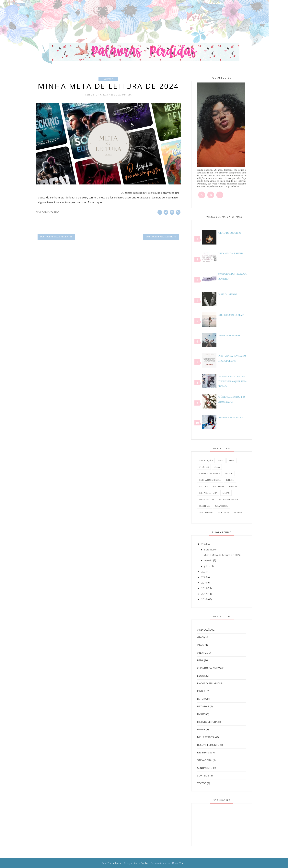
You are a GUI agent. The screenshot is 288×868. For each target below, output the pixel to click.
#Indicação (206, 460)
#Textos (204, 467)
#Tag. (232, 460)
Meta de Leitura (208, 493)
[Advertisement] (72, 19)
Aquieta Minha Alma (231, 315)
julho (207, 566)
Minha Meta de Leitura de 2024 (108, 86)
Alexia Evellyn (142, 863)
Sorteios (223, 512)
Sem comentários (48, 212)
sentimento (206, 512)
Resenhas (205, 506)
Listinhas (219, 486)
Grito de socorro (230, 233)
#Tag (221, 460)
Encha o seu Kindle (210, 480)
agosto (208, 560)
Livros (233, 486)
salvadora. (222, 506)
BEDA (217, 467)
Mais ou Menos (228, 294)
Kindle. (230, 480)
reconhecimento (229, 499)
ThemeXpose (115, 863)
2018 (204, 588)
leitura (108, 79)
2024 (204, 544)
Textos (238, 512)
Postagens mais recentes (56, 237)
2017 (204, 594)
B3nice (182, 863)
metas (226, 493)
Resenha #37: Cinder (231, 418)
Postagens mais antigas (161, 237)
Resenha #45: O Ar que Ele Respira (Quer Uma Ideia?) (233, 381)
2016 (204, 599)
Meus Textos (207, 499)
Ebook (229, 473)
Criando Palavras (209, 473)
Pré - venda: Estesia (231, 253)
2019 (204, 583)
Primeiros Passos (229, 335)
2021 (204, 572)
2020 (204, 577)
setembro (210, 549)
